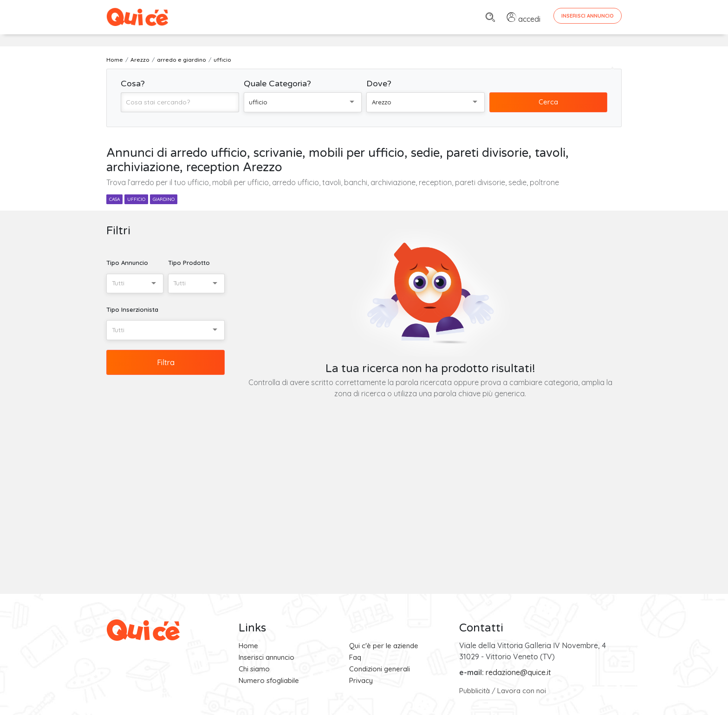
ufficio (136, 199)
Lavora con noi (522, 691)
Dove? (379, 84)
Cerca (548, 102)
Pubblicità (474, 691)
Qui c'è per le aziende (384, 646)
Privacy (361, 680)
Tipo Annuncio (127, 263)
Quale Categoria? (277, 84)
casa (114, 199)
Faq (355, 657)
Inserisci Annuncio (588, 16)
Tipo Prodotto (189, 263)
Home (248, 646)
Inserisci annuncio (266, 657)
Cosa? (133, 84)
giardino (164, 199)
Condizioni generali (380, 669)
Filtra (166, 362)
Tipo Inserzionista (132, 309)
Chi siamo (254, 669)
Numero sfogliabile (269, 680)
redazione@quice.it (518, 672)
